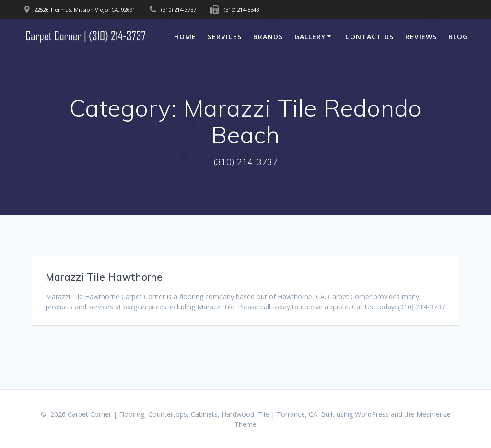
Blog (458, 37)
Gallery (310, 37)
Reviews (421, 37)
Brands (268, 37)
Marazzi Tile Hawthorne (104, 277)
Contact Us (369, 37)
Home (185, 37)
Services (225, 37)
